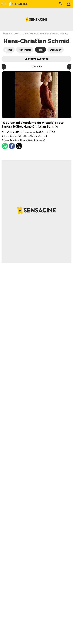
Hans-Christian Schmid (49, 33)
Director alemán (29, 33)
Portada (7, 33)
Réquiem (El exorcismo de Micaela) (27, 140)
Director (16, 33)
